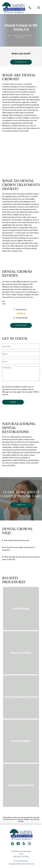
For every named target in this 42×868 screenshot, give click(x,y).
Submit (13, 402)
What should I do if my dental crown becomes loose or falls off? (21, 558)
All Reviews (21, 325)
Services (16, 36)
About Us (21, 505)
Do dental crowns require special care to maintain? (19, 549)
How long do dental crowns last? (17, 540)
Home (10, 36)
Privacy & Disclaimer (21, 861)
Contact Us (21, 62)
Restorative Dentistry (27, 36)
